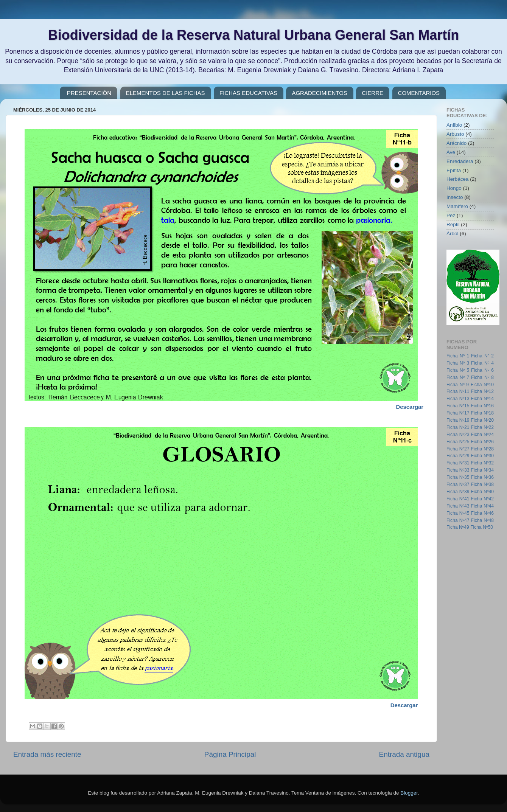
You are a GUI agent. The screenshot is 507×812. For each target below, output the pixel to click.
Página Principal (230, 754)
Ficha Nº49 (458, 527)
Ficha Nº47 (458, 520)
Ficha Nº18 (482, 413)
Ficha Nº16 (482, 406)
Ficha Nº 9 (458, 385)
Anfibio (454, 125)
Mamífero (457, 206)
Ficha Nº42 (482, 499)
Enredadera (460, 161)
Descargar (404, 705)
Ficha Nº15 (458, 406)
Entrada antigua (404, 754)
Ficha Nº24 (482, 435)
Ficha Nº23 (458, 435)
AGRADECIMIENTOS (319, 93)
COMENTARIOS (419, 93)
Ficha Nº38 (482, 484)
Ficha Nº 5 (458, 370)
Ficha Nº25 (458, 442)
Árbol (453, 234)
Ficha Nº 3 (458, 363)
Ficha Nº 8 (482, 377)
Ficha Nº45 (458, 513)
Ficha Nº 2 (482, 356)
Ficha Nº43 (458, 506)
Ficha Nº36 (482, 477)
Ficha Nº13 (458, 399)
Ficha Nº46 (482, 513)
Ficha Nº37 (458, 484)
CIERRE (372, 93)
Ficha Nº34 (482, 470)
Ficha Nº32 (482, 463)
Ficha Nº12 (482, 391)
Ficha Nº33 (458, 470)
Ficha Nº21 (458, 427)
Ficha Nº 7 (458, 377)
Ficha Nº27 (458, 449)
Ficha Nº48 (482, 520)
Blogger (409, 793)
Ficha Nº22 (482, 427)
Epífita (454, 170)
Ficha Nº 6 (482, 370)
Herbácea (458, 179)
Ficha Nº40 (482, 492)
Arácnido (456, 143)
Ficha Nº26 (482, 442)
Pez (451, 215)
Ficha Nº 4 (482, 363)
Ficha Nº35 (458, 477)
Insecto (455, 197)
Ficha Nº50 (482, 527)
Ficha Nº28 (482, 449)
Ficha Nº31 (458, 463)
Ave (451, 152)
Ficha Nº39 (458, 492)
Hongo (454, 188)
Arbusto (455, 134)
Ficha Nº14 (482, 399)
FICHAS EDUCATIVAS (248, 93)
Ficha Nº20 (482, 420)
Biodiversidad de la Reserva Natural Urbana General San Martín (253, 35)
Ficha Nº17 (458, 413)
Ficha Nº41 (458, 499)
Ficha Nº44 (482, 506)
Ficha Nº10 (482, 385)
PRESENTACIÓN (89, 93)
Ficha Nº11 (458, 391)
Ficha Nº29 (458, 456)
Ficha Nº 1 (458, 356)
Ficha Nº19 (458, 420)
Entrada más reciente (47, 754)
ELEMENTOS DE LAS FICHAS (166, 93)
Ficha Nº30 (482, 456)
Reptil (453, 224)
